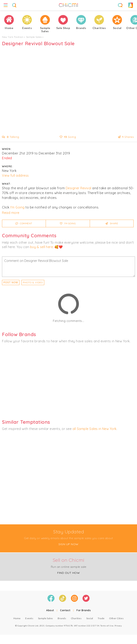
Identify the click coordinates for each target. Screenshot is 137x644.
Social (90, 618)
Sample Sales (34, 37)
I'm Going (17, 207)
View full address (15, 175)
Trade (101, 618)
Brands (62, 618)
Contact (65, 610)
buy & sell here (42, 247)
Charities (76, 618)
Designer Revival (79, 188)
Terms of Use (107, 626)
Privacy (118, 626)
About (50, 610)
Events (29, 618)
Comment (24, 223)
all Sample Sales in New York (95, 429)
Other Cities (116, 618)
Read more (11, 213)
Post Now (11, 282)
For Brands (84, 610)
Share (112, 223)
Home (17, 618)
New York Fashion (13, 37)
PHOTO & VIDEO (33, 282)
